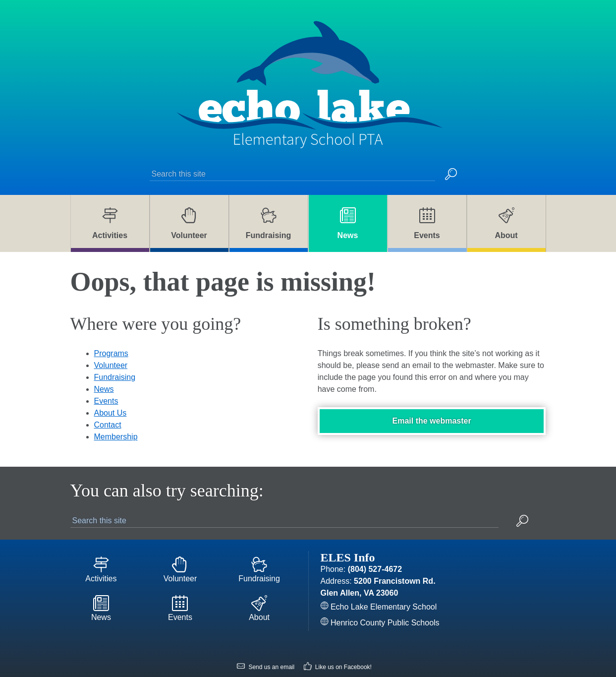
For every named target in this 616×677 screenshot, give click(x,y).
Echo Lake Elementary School (379, 585)
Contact (108, 403)
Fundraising (115, 356)
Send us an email (266, 646)
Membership (116, 415)
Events (106, 380)
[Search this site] (292, 151)
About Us (111, 392)
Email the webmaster (432, 400)
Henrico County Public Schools (380, 601)
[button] (451, 152)
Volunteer (111, 344)
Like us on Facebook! (338, 646)
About (259, 589)
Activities (101, 549)
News (104, 368)
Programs (111, 332)
